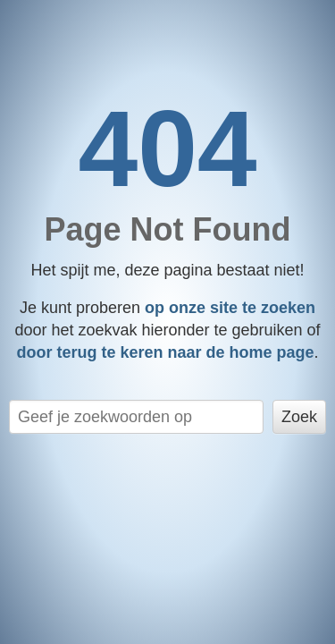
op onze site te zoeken (230, 308)
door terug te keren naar (165, 352)
